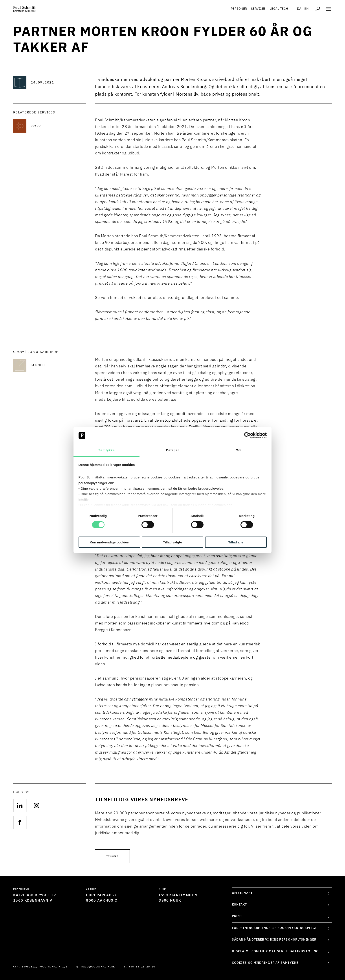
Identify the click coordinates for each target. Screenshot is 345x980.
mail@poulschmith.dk (98, 967)
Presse (238, 916)
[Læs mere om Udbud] (59, 126)
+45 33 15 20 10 (142, 967)
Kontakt (239, 905)
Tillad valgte (172, 542)
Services (257, 9)
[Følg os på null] (20, 806)
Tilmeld (112, 856)
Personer (237, 9)
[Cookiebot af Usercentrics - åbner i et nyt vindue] (247, 435)
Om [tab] (239, 450)
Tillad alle (236, 542)
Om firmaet (242, 893)
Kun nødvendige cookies (109, 542)
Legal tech (277, 9)
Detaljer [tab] (172, 450)
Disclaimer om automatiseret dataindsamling (275, 951)
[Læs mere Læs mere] (59, 365)
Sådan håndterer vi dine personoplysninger (274, 940)
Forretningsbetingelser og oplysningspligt (274, 928)
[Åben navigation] (329, 9)
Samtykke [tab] (106, 450)
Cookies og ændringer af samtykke (265, 963)
